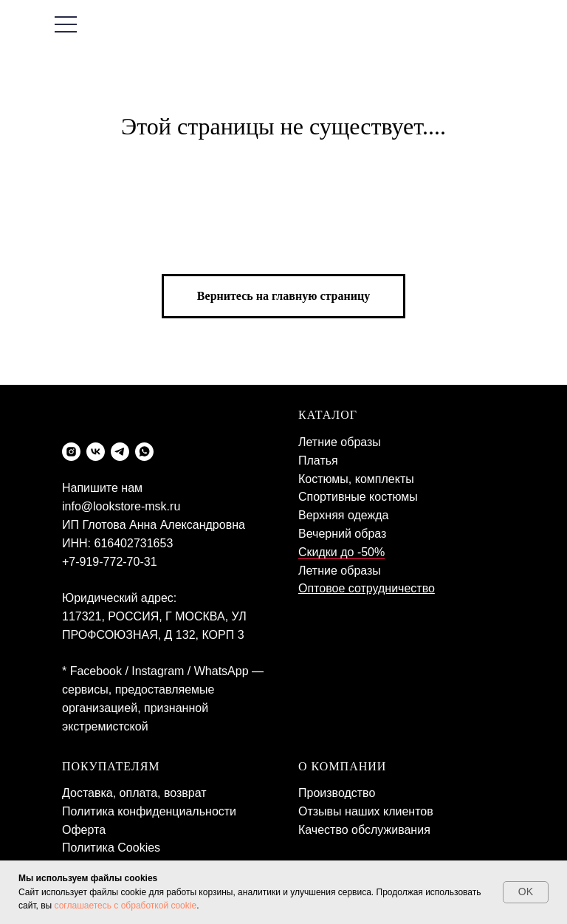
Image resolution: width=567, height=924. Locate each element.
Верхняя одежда (343, 515)
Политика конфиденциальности (149, 811)
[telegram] (120, 452)
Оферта (84, 830)
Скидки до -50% (341, 552)
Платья (318, 461)
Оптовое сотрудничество (367, 588)
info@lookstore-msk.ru (121, 506)
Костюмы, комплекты (356, 479)
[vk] (96, 452)
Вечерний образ (342, 534)
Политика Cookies (111, 848)
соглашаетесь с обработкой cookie (126, 906)
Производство (337, 793)
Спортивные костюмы (358, 497)
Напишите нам (102, 488)
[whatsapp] (144, 452)
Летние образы (340, 442)
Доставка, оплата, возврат (134, 793)
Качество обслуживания (364, 830)
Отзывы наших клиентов (366, 811)
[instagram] (71, 452)
